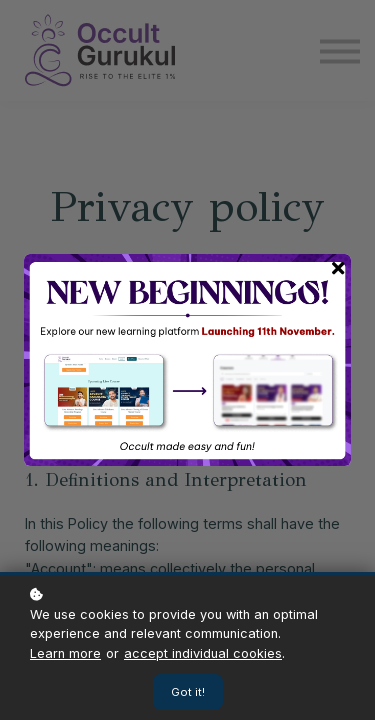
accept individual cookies (203, 653)
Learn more (65, 653)
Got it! (188, 692)
